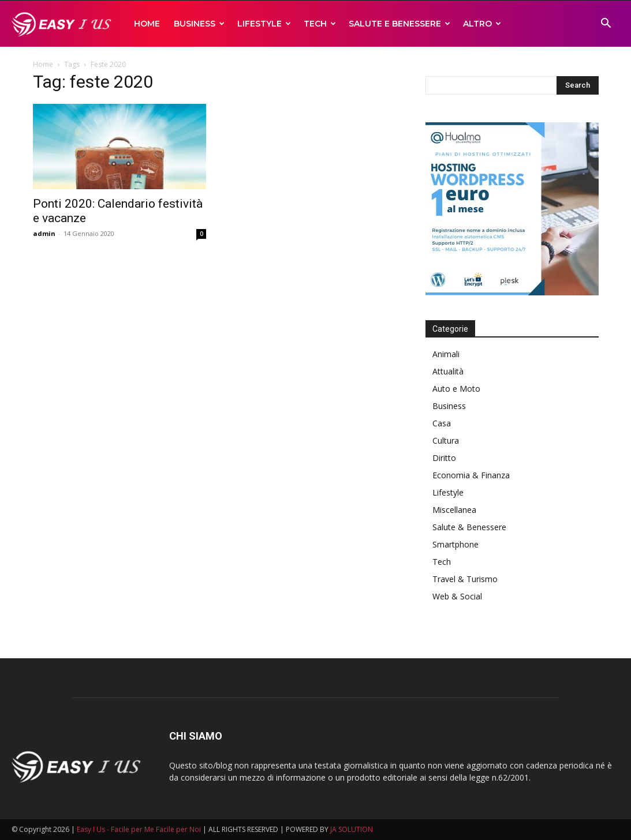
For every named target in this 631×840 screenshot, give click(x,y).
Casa (442, 423)
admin (44, 233)
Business (199, 24)
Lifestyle (264, 24)
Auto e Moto (456, 389)
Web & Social (457, 596)
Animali (446, 354)
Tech (320, 24)
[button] (606, 25)
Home (147, 24)
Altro (482, 24)
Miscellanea (454, 510)
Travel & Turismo (465, 579)
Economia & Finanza (471, 475)
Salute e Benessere (399, 24)
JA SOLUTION (352, 829)
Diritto (444, 458)
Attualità (448, 371)
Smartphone (455, 544)
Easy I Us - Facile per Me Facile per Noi (139, 829)
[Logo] (64, 24)
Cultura (446, 440)
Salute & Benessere (469, 527)
